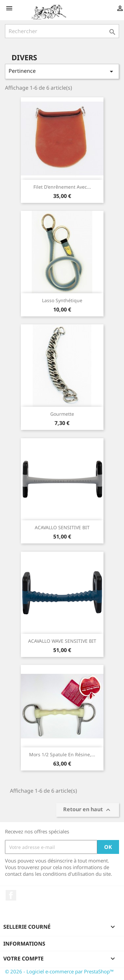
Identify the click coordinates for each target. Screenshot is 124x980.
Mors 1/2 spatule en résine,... (62, 754)
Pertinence (62, 71)
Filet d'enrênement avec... (62, 187)
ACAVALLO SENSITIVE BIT (62, 527)
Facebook (11, 895)
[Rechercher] (62, 31)
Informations (24, 944)
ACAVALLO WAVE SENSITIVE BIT (62, 641)
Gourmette (62, 414)
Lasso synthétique (62, 300)
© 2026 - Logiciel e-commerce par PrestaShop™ (59, 971)
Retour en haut (88, 810)
